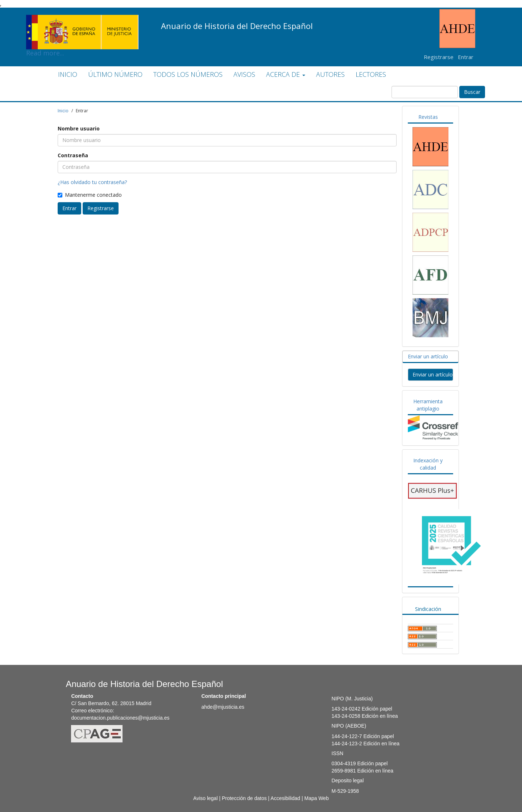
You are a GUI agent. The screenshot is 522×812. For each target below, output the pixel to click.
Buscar (472, 92)
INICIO (68, 74)
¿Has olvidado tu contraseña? (92, 182)
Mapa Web (316, 798)
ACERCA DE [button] (286, 74)
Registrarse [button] (101, 208)
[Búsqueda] (425, 92)
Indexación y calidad (428, 464)
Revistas (428, 117)
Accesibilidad (285, 798)
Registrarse (439, 57)
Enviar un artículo (428, 356)
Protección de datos (244, 798)
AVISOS (244, 74)
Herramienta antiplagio (428, 405)
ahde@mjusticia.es (223, 707)
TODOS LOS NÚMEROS (188, 74)
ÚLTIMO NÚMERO (115, 74)
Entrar (466, 57)
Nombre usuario (79, 128)
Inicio (63, 111)
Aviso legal (205, 798)
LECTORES (371, 74)
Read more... (82, 20)
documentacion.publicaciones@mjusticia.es (120, 718)
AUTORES (330, 74)
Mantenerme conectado (90, 195)
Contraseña (73, 155)
